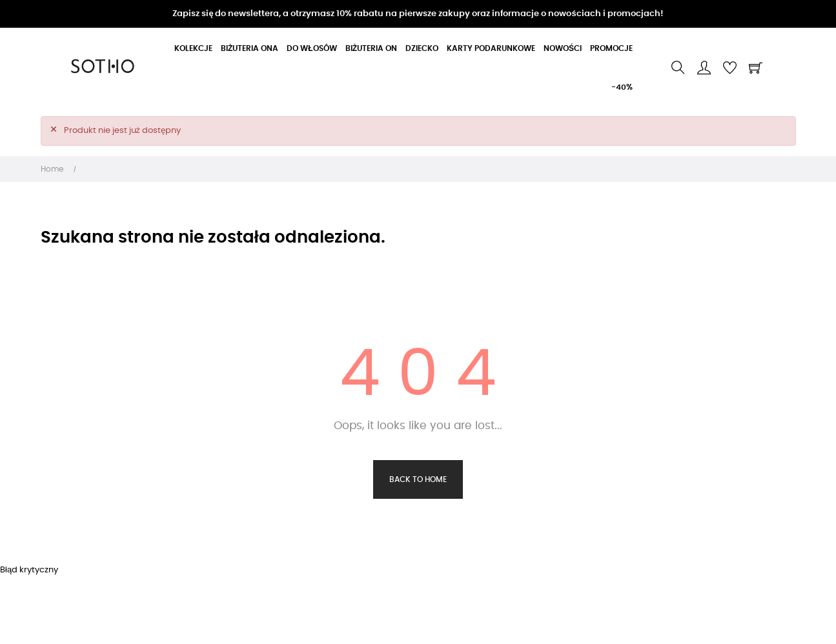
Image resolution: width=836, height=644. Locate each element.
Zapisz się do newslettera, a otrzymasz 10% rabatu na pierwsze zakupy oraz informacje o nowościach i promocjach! (418, 14)
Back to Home (418, 479)
